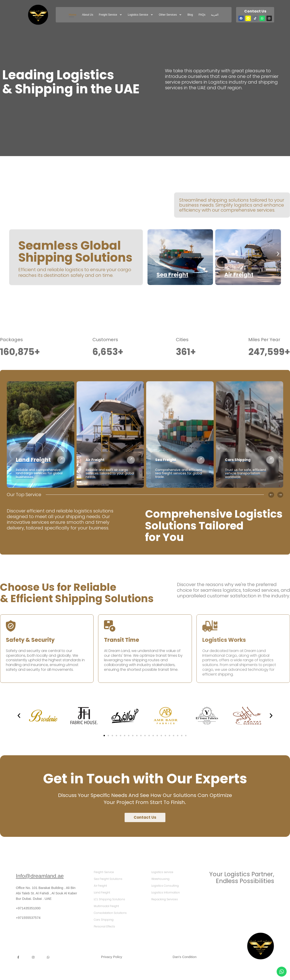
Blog (190, 15)
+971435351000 (28, 908)
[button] (150, 254)
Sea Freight (172, 275)
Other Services (170, 15)
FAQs (202, 15)
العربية (215, 15)
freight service (110, 15)
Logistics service (140, 15)
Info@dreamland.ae (40, 876)
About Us (88, 15)
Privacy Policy (112, 957)
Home (73, 15)
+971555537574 (28, 918)
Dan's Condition (185, 957)
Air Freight (239, 275)
